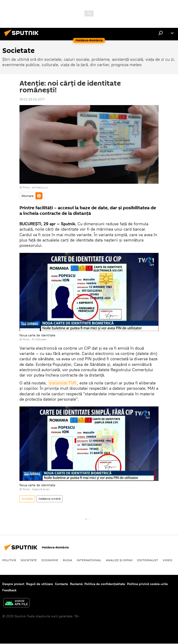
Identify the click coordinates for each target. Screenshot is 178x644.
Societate (27, 499)
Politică (9, 560)
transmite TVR (63, 383)
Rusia (67, 560)
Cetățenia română (49, 499)
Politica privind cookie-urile (147, 584)
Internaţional (89, 560)
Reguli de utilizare (40, 584)
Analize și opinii (119, 560)
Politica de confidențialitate (105, 584)
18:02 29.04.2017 (32, 99)
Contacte (62, 584)
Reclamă (76, 584)
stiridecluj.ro (40, 187)
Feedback (9, 590)
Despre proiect (13, 584)
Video (168, 560)
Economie (50, 560)
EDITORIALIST (148, 560)
